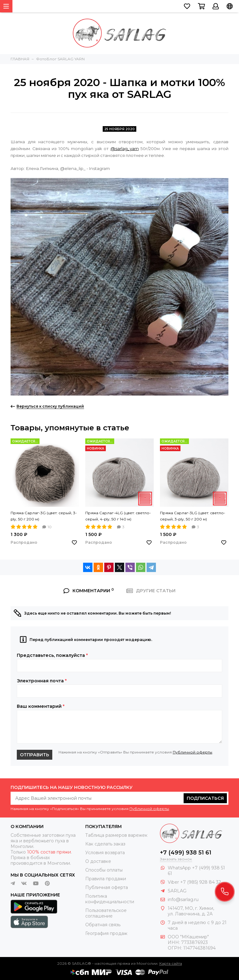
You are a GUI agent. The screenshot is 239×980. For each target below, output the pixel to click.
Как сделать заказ (105, 844)
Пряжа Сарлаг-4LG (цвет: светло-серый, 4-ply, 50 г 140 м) (118, 516)
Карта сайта (171, 963)
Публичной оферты (192, 752)
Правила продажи (106, 879)
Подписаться (205, 798)
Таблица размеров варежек (116, 835)
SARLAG (177, 891)
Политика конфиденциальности (110, 899)
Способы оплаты (104, 870)
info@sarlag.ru (183, 900)
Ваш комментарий (41, 706)
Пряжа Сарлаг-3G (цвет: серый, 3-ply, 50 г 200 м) (44, 516)
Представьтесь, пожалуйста (52, 655)
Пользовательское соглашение (106, 913)
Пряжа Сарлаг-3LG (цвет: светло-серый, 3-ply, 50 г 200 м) (193, 516)
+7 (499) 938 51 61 (186, 853)
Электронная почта (42, 681)
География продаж (106, 933)
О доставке (98, 861)
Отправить (35, 755)
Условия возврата (105, 853)
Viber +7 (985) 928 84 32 (194, 882)
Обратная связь (103, 925)
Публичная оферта (107, 887)
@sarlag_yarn (125, 149)
